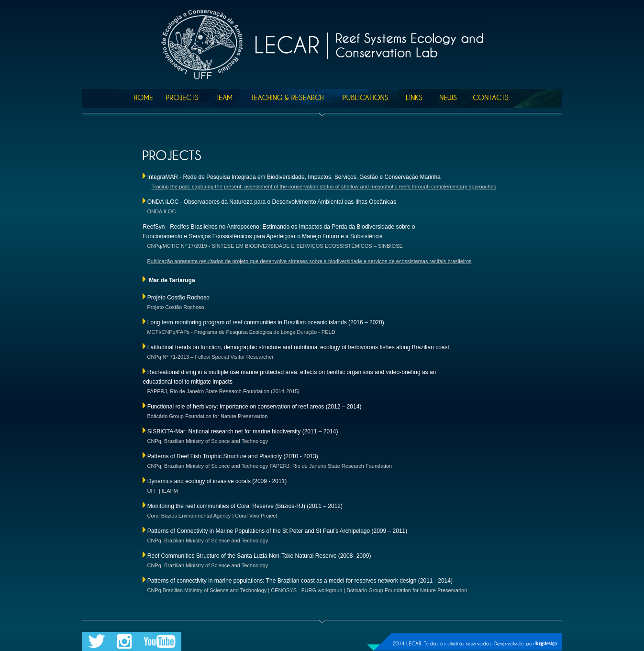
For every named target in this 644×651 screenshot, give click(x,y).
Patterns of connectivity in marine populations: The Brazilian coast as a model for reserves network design (281, 581)
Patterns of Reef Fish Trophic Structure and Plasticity (215, 456)
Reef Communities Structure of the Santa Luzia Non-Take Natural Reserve (242, 556)
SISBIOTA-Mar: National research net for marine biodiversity (224, 431)
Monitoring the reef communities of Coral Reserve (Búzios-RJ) (226, 506)
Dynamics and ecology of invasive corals (199, 481)
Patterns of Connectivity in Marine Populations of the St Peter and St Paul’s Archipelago (259, 531)
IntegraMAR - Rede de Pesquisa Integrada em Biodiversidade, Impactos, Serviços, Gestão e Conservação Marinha (294, 177)
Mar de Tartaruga (172, 280)
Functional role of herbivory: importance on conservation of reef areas (236, 407)
